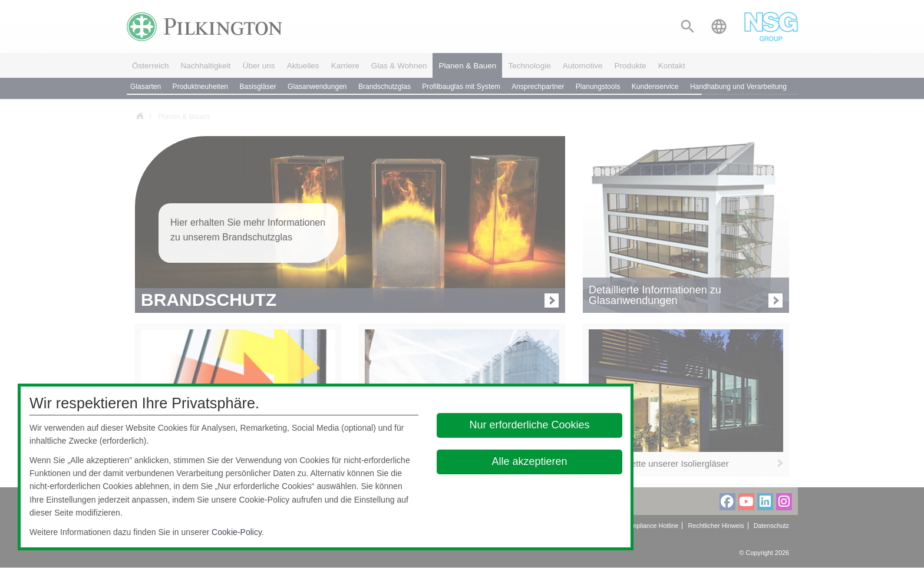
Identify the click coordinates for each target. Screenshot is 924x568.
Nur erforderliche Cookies (530, 425)
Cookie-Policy (237, 532)
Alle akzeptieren (530, 461)
